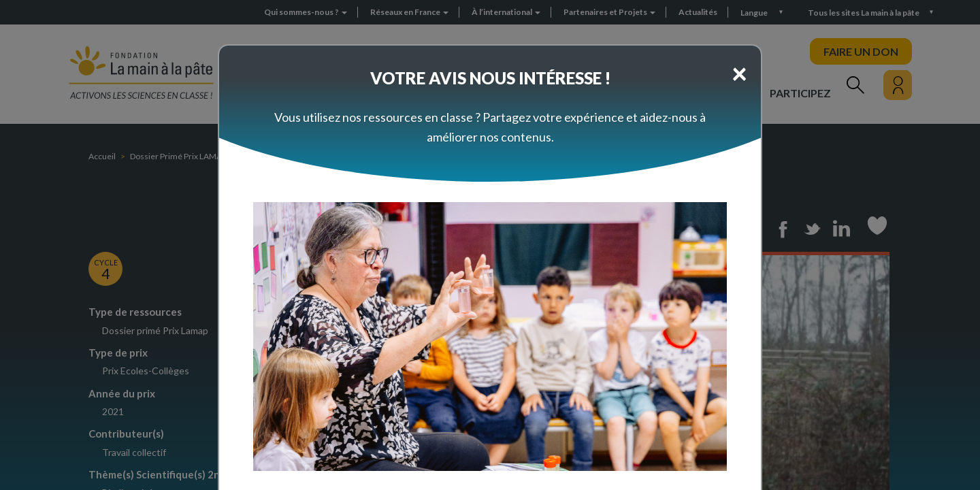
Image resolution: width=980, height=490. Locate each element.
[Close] (739, 73)
